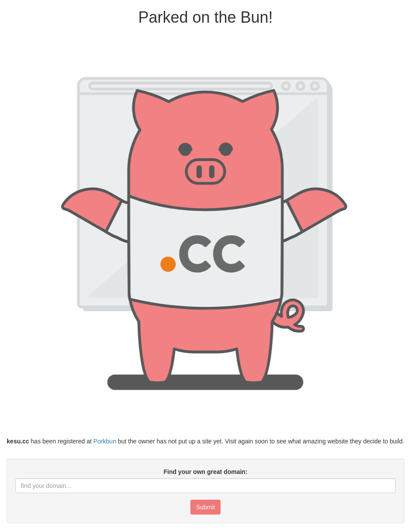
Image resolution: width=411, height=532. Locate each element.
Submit (206, 507)
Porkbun (105, 441)
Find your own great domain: (205, 472)
